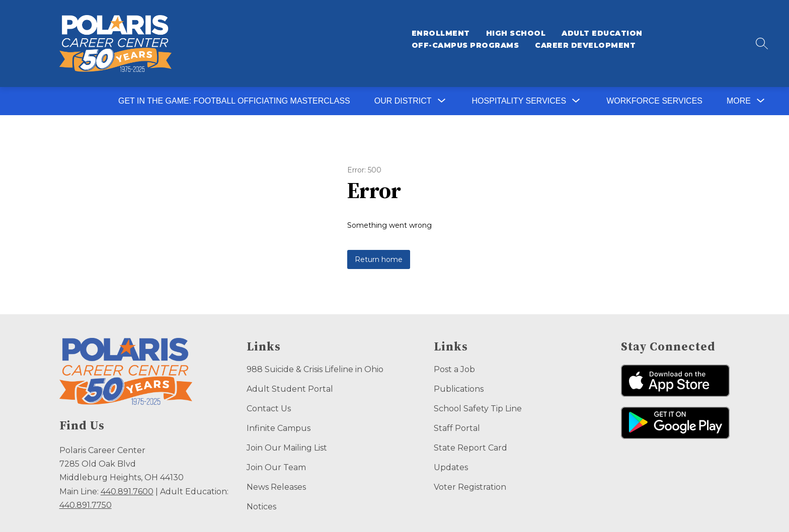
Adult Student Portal (290, 389)
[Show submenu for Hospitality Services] (519, 101)
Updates (451, 467)
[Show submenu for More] (739, 101)
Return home (379, 259)
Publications (459, 389)
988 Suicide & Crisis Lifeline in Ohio (315, 369)
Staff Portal (457, 428)
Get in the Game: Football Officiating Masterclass (234, 101)
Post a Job (454, 369)
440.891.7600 (127, 492)
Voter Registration (470, 487)
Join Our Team (276, 467)
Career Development (585, 45)
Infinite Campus (279, 428)
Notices (261, 507)
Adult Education (602, 33)
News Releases (276, 487)
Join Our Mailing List (287, 448)
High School (516, 33)
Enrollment (441, 33)
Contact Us (269, 409)
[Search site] (762, 43)
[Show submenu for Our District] (403, 101)
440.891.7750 (86, 505)
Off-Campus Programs (465, 45)
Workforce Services (654, 101)
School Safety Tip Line (478, 409)
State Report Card (470, 448)
